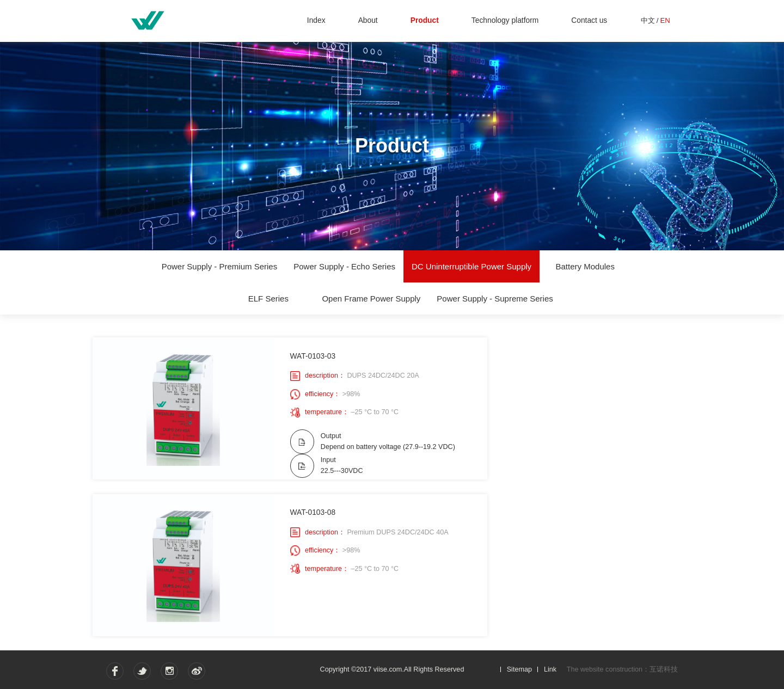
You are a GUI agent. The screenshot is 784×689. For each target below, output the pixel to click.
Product (425, 20)
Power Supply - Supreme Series (495, 299)
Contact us (589, 20)
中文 (648, 20)
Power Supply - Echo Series (344, 266)
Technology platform (505, 20)
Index (316, 20)
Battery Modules (585, 266)
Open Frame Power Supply (371, 299)
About (368, 20)
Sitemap (519, 669)
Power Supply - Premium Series (220, 266)
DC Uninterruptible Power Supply (471, 266)
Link (550, 669)
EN (665, 20)
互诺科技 (664, 669)
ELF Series (268, 299)
